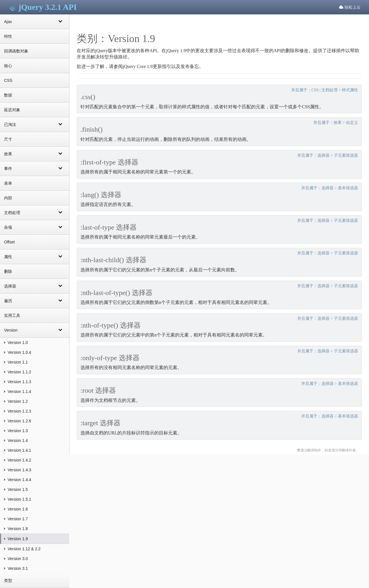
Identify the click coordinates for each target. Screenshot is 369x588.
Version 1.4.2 (18, 460)
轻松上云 (350, 7)
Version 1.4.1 (18, 450)
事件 (35, 168)
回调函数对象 (16, 51)
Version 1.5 (16, 489)
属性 (35, 256)
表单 (8, 183)
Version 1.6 (16, 509)
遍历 (35, 300)
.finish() (92, 129)
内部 (8, 198)
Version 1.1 (16, 362)
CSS (8, 80)
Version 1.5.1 (18, 499)
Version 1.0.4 (18, 352)
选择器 (35, 286)
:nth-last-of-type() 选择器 (116, 293)
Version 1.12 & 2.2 (22, 549)
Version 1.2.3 (18, 411)
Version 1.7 (16, 519)
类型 (8, 581)
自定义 (352, 123)
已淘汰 (35, 124)
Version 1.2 (16, 401)
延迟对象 (12, 110)
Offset (9, 242)
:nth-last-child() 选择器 (113, 260)
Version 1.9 (16, 539)
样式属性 (350, 90)
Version (35, 330)
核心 (8, 66)
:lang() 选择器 (101, 195)
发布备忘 (190, 66)
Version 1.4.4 (18, 480)
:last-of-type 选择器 (109, 227)
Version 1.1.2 (18, 372)
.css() (88, 97)
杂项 (35, 227)
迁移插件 (336, 51)
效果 (35, 154)
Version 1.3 (16, 431)
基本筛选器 (348, 188)
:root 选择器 (98, 390)
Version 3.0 (16, 559)
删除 (8, 271)
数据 (8, 95)
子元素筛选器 (346, 155)
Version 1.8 (16, 529)
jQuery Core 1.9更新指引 (147, 66)
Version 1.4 (16, 440)
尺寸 (8, 139)
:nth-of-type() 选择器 (111, 325)
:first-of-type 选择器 (109, 162)
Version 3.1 (16, 568)
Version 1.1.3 (18, 382)
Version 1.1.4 (18, 392)
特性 (8, 36)
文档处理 (35, 212)
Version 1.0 (16, 343)
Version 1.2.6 (18, 421)
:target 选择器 (100, 423)
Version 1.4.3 (18, 470)
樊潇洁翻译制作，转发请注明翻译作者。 (328, 450)
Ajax (35, 21)
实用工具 (12, 315)
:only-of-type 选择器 (110, 358)
